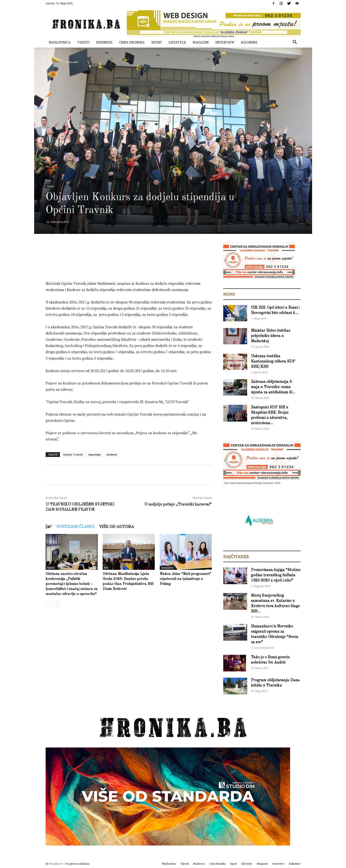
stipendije (95, 454)
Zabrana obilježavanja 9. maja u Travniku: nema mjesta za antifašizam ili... (273, 387)
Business (104, 42)
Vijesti (83, 42)
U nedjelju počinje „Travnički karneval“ (178, 505)
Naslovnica (60, 42)
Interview (225, 42)
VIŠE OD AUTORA (117, 526)
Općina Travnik (73, 454)
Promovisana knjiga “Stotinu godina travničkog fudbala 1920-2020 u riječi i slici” (276, 575)
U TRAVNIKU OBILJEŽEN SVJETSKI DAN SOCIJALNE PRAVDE (80, 507)
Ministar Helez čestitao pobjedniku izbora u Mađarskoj (271, 336)
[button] (295, 43)
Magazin (201, 42)
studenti (112, 454)
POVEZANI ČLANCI (75, 526)
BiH (106, 568)
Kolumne (249, 42)
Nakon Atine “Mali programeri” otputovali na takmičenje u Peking (185, 579)
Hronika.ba (56, 864)
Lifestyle (177, 42)
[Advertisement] (133, 266)
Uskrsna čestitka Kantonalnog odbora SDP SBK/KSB (273, 362)
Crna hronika (132, 42)
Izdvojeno (167, 568)
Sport (157, 42)
